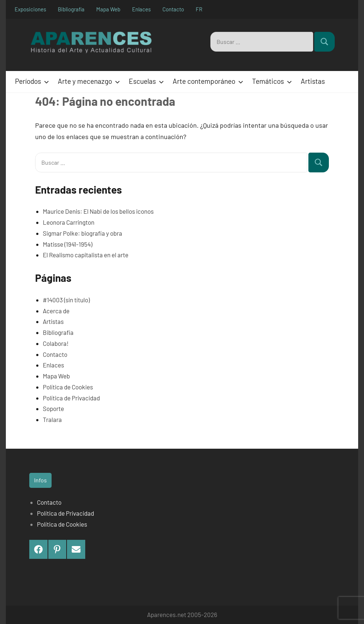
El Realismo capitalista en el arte (86, 255)
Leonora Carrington (69, 222)
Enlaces (141, 9)
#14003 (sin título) (66, 300)
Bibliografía (71, 9)
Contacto (173, 9)
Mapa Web (108, 9)
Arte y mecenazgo (87, 81)
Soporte (53, 408)
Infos (40, 480)
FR (199, 9)
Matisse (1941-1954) (67, 244)
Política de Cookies (68, 387)
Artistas (313, 81)
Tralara (52, 419)
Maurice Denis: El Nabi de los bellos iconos (98, 211)
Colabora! (56, 343)
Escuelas (145, 81)
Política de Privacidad (71, 398)
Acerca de (56, 311)
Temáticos (271, 81)
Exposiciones (30, 9)
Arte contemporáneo (207, 81)
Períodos (31, 81)
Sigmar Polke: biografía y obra (82, 233)
